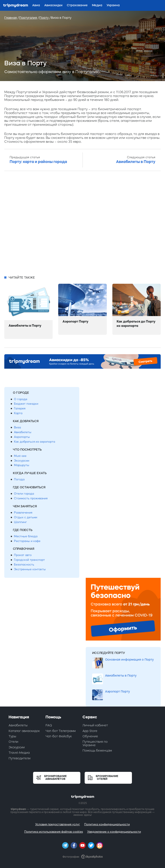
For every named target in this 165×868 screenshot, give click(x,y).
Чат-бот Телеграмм (61, 731)
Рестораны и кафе (27, 541)
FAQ (49, 725)
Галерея (20, 408)
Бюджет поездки (26, 404)
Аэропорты (22, 437)
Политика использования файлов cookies (54, 832)
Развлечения (23, 513)
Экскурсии (22, 461)
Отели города (24, 494)
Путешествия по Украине (95, 743)
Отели (13, 742)
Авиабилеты (23, 432)
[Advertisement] (82, 224)
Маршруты (22, 465)
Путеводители (20, 758)
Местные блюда (26, 536)
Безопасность (24, 565)
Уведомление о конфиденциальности (114, 832)
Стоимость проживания (31, 498)
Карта (18, 413)
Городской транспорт (29, 560)
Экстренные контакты (30, 569)
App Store (90, 731)
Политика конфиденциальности (107, 824)
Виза (17, 427)
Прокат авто (23, 555)
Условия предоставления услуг (58, 824)
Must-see (20, 456)
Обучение (90, 736)
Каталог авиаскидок (24, 731)
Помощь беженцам (97, 750)
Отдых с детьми (26, 517)
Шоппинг (20, 522)
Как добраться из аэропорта (34, 442)
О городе (21, 399)
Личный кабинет (95, 725)
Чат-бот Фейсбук (59, 736)
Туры (12, 736)
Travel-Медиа (19, 753)
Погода (19, 479)
